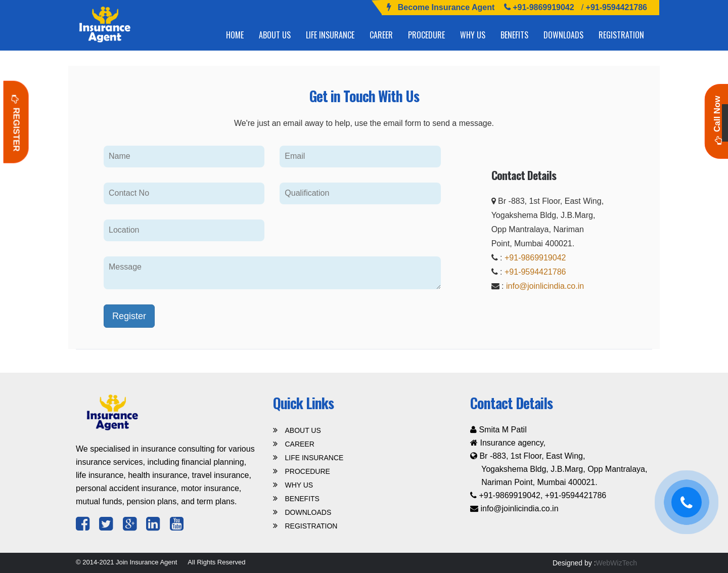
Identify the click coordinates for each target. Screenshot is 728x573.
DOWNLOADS (563, 35)
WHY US (473, 35)
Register (16, 122)
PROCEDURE (426, 35)
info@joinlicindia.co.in (545, 286)
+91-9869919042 (543, 7)
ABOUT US (275, 35)
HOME (235, 35)
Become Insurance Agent (446, 7)
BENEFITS (514, 35)
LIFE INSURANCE (330, 35)
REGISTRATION (621, 35)
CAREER (381, 35)
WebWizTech (617, 563)
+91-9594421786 (615, 7)
